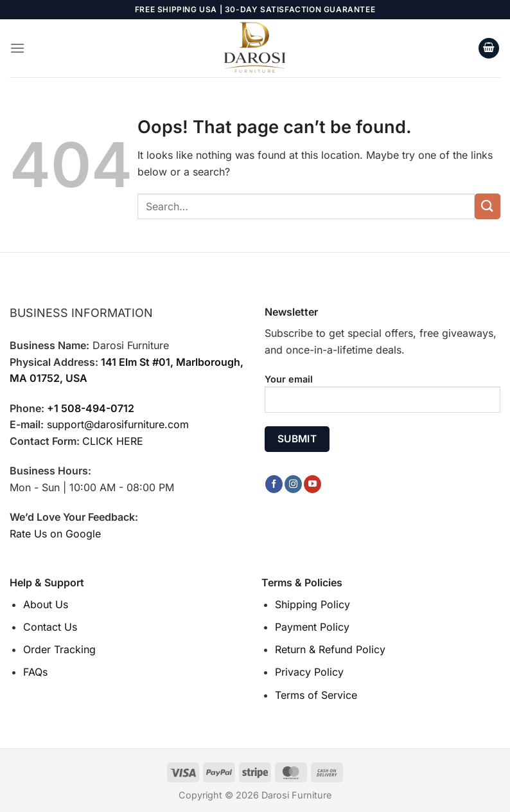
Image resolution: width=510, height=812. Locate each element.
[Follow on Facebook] (274, 484)
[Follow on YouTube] (312, 484)
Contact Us (50, 627)
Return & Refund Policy (330, 649)
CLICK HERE (113, 441)
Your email (382, 398)
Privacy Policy (309, 672)
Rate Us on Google (55, 534)
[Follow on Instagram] (293, 484)
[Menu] (17, 48)
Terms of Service (316, 695)
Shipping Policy (312, 604)
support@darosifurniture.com (118, 424)
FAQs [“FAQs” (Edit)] (35, 672)
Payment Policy (312, 627)
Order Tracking (59, 649)
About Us (46, 604)
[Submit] (488, 206)
